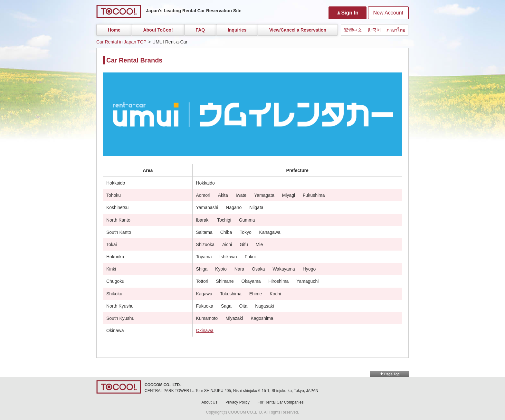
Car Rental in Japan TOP (121, 42)
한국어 (374, 30)
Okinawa (205, 330)
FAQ (200, 30)
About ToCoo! (158, 30)
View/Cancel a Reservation (298, 30)
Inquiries (237, 30)
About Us (210, 402)
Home (114, 30)
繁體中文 (353, 30)
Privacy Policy (238, 402)
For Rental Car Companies (281, 402)
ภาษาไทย (396, 30)
